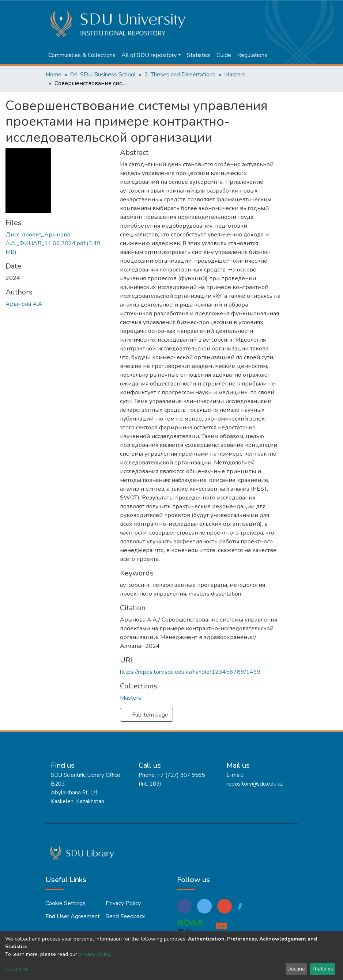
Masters (235, 75)
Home (54, 75)
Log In (284, 8)
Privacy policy (123, 903)
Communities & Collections (82, 55)
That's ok (322, 969)
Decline (296, 969)
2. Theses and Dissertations (180, 75)
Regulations (252, 55)
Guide (224, 55)
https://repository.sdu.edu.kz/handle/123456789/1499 (190, 672)
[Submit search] (258, 8)
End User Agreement (73, 916)
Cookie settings (65, 903)
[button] (269, 8)
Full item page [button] (146, 715)
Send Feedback (125, 916)
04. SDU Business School (103, 75)
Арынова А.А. (24, 304)
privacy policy (94, 954)
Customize (17, 969)
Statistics (199, 55)
